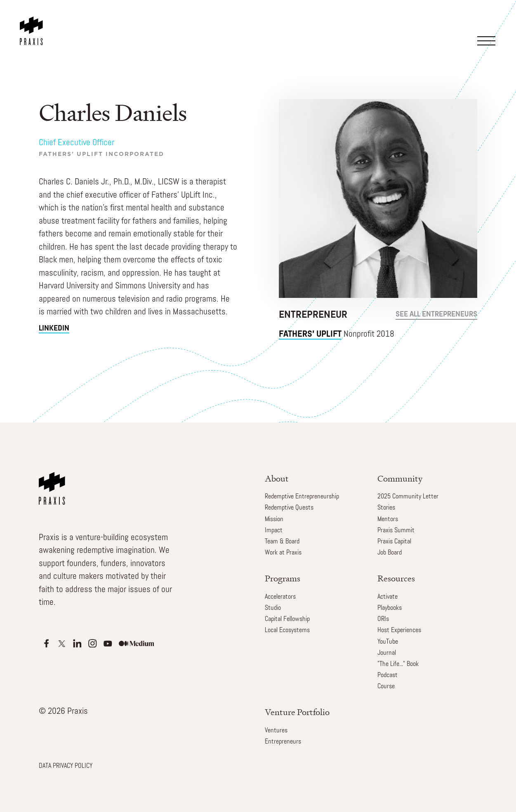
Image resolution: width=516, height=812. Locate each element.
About (277, 478)
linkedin (54, 329)
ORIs (383, 619)
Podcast (388, 675)
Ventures (276, 731)
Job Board (390, 553)
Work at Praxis (283, 553)
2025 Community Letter (408, 497)
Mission (274, 519)
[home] (33, 23)
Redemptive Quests (289, 508)
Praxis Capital (394, 542)
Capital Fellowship (287, 619)
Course (386, 687)
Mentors (388, 519)
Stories (386, 508)
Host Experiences (399, 630)
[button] (489, 30)
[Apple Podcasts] (46, 643)
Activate (388, 597)
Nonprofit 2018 (337, 335)
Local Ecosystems (287, 630)
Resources (396, 578)
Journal (387, 653)
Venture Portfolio (297, 712)
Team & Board (282, 542)
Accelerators (280, 597)
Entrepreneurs (283, 742)
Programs (283, 578)
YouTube (388, 642)
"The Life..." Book (398, 664)
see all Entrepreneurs (436, 315)
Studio (273, 608)
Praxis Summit (396, 531)
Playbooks (390, 608)
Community (400, 478)
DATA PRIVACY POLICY (66, 766)
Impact (274, 531)
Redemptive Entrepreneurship (302, 497)
